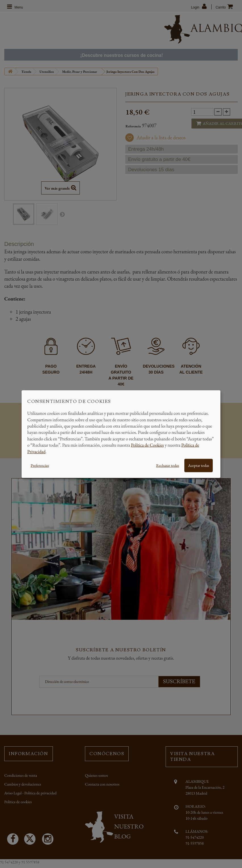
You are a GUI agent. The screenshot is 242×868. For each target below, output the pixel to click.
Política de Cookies (147, 445)
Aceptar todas (199, 465)
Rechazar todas (168, 465)
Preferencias (40, 465)
